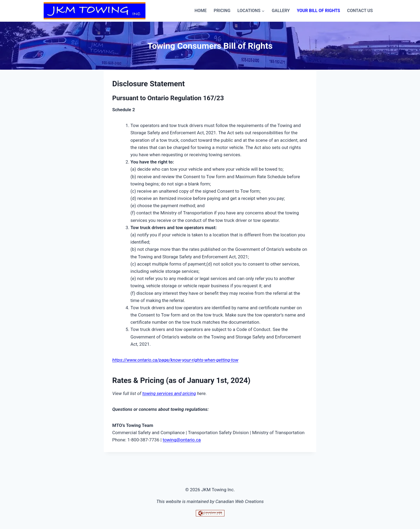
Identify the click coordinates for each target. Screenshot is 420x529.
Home (200, 11)
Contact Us (360, 11)
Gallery (281, 11)
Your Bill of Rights (318, 11)
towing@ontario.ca (182, 440)
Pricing (222, 11)
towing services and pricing (169, 393)
